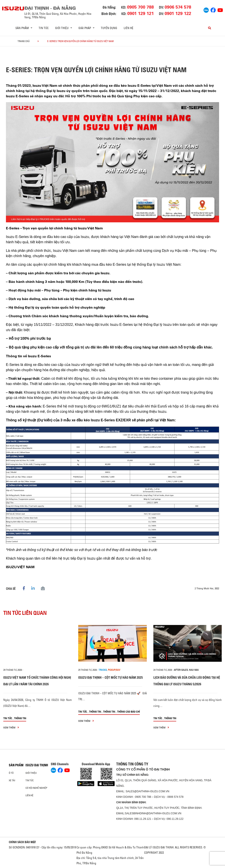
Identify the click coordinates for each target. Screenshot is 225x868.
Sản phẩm (16, 765)
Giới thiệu (31, 773)
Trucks (103, 670)
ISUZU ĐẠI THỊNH (37, 765)
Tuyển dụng (109, 28)
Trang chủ (24, 41)
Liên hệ (129, 28)
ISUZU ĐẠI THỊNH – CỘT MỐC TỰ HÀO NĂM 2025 (111, 677)
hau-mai (194, 670)
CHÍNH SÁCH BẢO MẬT (22, 842)
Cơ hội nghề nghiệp (36, 788)
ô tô (11, 773)
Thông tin (20, 718)
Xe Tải (12, 780)
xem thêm (11, 727)
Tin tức (44, 28)
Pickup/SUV (114, 670)
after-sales (181, 670)
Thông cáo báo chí (128, 712)
